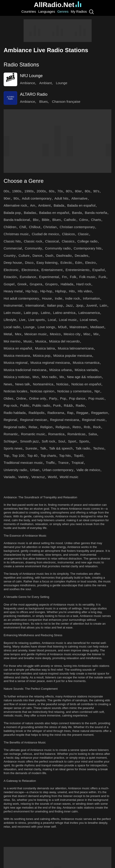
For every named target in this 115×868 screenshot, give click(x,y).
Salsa (93, 434)
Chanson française (66, 101)
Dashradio (64, 256)
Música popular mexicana (73, 356)
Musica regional (16, 363)
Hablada (67, 284)
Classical (52, 241)
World (52, 477)
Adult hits (61, 198)
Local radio (12, 327)
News (8, 384)
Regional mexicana (65, 420)
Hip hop (32, 291)
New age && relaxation (84, 377)
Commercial (13, 248)
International (35, 305)
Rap (70, 413)
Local (52, 320)
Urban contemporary (58, 470)
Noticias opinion (42, 391)
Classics (68, 241)
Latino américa (64, 313)
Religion (46, 427)
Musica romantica (86, 363)
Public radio (41, 405)
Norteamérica (43, 384)
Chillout (34, 227)
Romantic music (33, 434)
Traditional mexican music (23, 463)
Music (28, 341)
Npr (97, 391)
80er (78, 191)
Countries (29, 11)
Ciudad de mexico (45, 234)
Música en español (18, 348)
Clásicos (68, 234)
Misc (87, 334)
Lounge (61, 83)
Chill (23, 227)
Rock (97, 427)
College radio (87, 241)
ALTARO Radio (34, 94)
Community (33, 248)
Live (22, 320)
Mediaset (97, 327)
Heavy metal (13, 291)
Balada (59, 205)
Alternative (80, 198)
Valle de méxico (88, 470)
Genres (63, 11)
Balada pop (12, 213)
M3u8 (62, 327)
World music (69, 477)
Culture (24, 256)
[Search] (91, 12)
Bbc (36, 220)
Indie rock (72, 298)
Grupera (36, 284)
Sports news (13, 448)
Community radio (58, 248)
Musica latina (45, 348)
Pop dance (77, 398)
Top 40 (32, 456)
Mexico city (72, 334)
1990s (29, 191)
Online (21, 398)
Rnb (87, 427)
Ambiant (45, 83)
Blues (44, 101)
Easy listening (47, 263)
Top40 (78, 456)
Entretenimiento (77, 270)
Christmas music (16, 234)
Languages (46, 11)
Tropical (77, 463)
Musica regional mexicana (50, 363)
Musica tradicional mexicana (25, 370)
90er (7, 198)
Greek (22, 284)
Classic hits (12, 241)
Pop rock (10, 405)
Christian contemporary (77, 227)
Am (33, 205)
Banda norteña (96, 213)
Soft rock (48, 441)
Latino (45, 313)
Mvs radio (49, 377)
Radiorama (56, 413)
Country (10, 256)
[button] (57, 65)
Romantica (56, 434)
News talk (23, 384)
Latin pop (31, 313)
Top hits (65, 456)
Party (53, 398)
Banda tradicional (17, 220)
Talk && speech (61, 448)
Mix (96, 334)
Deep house (13, 263)
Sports (84, 441)
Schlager (10, 441)
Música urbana (61, 370)
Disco (29, 263)
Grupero (51, 284)
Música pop (42, 356)
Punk (57, 405)
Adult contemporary (37, 198)
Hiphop (61, 291)
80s (88, 191)
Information (92, 298)
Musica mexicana (17, 356)
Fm (64, 277)
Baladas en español (54, 213)
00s (6, 191)
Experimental (49, 277)
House (47, 298)
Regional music (94, 420)
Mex (18, 334)
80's (69, 191)
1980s (17, 191)
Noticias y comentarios (74, 391)
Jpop (80, 305)
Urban (35, 470)
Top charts (48, 456)
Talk (43, 448)
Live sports (37, 320)
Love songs (46, 327)
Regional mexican (33, 420)
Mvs (36, 377)
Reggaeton (99, 413)
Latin (103, 305)
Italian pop (55, 305)
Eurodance (28, 277)
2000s (41, 191)
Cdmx (84, 220)
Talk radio (83, 448)
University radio (15, 470)
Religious (63, 427)
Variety (23, 477)
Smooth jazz (29, 441)
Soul (61, 441)
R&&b (68, 405)
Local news (88, 320)
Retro (77, 427)
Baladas (30, 213)
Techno (98, 448)
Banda (77, 213)
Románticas (76, 434)
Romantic (11, 434)
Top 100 (18, 456)
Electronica (30, 270)
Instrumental (13, 305)
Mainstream (78, 327)
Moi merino (12, 341)
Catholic (70, 220)
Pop (63, 398)
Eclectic (66, 263)
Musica (41, 341)
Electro (90, 263)
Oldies (9, 398)
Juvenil (92, 305)
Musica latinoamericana (76, 348)
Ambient (44, 205)
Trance (63, 463)
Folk (73, 277)
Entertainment (52, 270)
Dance (37, 256)
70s (60, 191)
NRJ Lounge (31, 76)
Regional (10, 420)
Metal (8, 334)
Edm (79, 263)
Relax (33, 427)
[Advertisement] (58, 31)
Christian (50, 227)
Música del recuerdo (64, 341)
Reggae (82, 413)
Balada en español (81, 205)
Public (25, 405)
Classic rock (33, 241)
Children (10, 227)
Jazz (69, 305)
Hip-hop (46, 291)
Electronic (11, 270)
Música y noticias (17, 377)
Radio (80, 405)
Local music (68, 320)
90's (96, 191)
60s (52, 191)
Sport (72, 441)
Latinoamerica (89, 313)
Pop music (96, 398)
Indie (59, 298)
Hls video (85, 291)
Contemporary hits (88, 248)
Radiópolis (37, 413)
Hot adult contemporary (21, 298)
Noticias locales (15, 391)
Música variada (86, 370)
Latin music (12, 313)
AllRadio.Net (57, 5)
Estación (10, 277)
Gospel (9, 284)
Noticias (62, 384)
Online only (38, 398)
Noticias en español (86, 384)
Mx (62, 377)
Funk (102, 277)
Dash (49, 256)
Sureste (31, 448)
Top (6, 456)
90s (16, 198)
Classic (83, 234)
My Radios (79, 11)
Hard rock (84, 284)
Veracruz (38, 477)
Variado (9, 477)
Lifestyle (10, 320)
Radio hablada (15, 413)
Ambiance (28, 83)
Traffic (50, 463)
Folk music (88, 277)
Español (98, 270)
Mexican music (35, 334)
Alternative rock (15, 205)
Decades (82, 256)
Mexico (55, 334)
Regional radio (15, 427)
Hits (72, 291)
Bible (45, 220)
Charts (96, 220)
